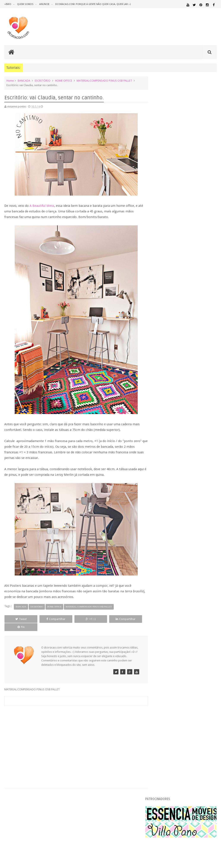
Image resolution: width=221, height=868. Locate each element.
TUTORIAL (161, 735)
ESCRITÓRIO (43, 81)
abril (164, 522)
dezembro (167, 388)
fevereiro (167, 533)
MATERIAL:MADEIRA (205, 706)
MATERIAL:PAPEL (166, 710)
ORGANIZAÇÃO (193, 714)
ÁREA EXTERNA (161, 739)
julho (164, 416)
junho (164, 421)
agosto (165, 410)
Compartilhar (46, 619)
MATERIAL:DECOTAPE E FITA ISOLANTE (185, 702)
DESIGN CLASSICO (204, 672)
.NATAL (158, 658)
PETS (182, 719)
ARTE (177, 662)
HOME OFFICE (64, 81)
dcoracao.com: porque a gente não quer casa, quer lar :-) (92, 4)
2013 (161, 545)
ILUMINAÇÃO (187, 691)
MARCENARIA (208, 691)
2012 (161, 551)
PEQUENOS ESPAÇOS (166, 719)
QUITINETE (197, 727)
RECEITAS (211, 727)
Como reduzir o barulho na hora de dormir (186, 478)
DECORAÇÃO (166, 667)
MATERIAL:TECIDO (167, 714)
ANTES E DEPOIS (202, 658)
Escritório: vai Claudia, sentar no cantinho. (185, 483)
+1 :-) (74, 619)
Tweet (18, 619)
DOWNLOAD (175, 676)
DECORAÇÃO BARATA (199, 667)
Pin (131, 619)
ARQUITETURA (162, 662)
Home (10, 81)
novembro (167, 394)
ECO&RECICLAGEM (203, 676)
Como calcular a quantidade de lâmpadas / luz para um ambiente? (192, 334)
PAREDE (211, 714)
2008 (161, 573)
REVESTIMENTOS (176, 731)
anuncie (44, 4)
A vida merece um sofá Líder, (178, 472)
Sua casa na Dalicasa (173, 515)
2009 (161, 567)
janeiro (165, 538)
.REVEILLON (175, 658)
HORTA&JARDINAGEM (203, 687)
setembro (167, 405)
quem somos (25, 4)
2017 (161, 367)
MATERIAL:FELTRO (164, 706)
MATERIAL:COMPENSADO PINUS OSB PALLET (104, 81)
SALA (191, 731)
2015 (161, 378)
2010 (161, 562)
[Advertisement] (74, 734)
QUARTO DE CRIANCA (171, 727)
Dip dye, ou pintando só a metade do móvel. (187, 467)
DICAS (158, 676)
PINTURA (193, 719)
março (165, 527)
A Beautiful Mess (42, 206)
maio (164, 426)
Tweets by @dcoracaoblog (170, 774)
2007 (161, 578)
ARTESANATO (191, 662)
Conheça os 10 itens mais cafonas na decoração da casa (190, 222)
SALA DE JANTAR (206, 731)
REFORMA (159, 731)
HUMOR (158, 691)
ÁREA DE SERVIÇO (206, 735)
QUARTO (172, 723)
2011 (161, 556)
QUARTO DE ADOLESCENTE (199, 723)
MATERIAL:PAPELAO (205, 711)
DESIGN (159, 671)
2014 (161, 383)
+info (8, 4)
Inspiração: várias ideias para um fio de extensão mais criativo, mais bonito (193, 285)
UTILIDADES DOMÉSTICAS (183, 735)
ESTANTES (180, 681)
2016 (161, 372)
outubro (166, 399)
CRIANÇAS (209, 662)
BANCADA (24, 81)
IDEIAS (171, 691)
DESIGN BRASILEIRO (179, 672)
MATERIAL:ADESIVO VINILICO (185, 695)
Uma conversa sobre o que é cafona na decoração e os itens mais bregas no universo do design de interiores (184, 253)
